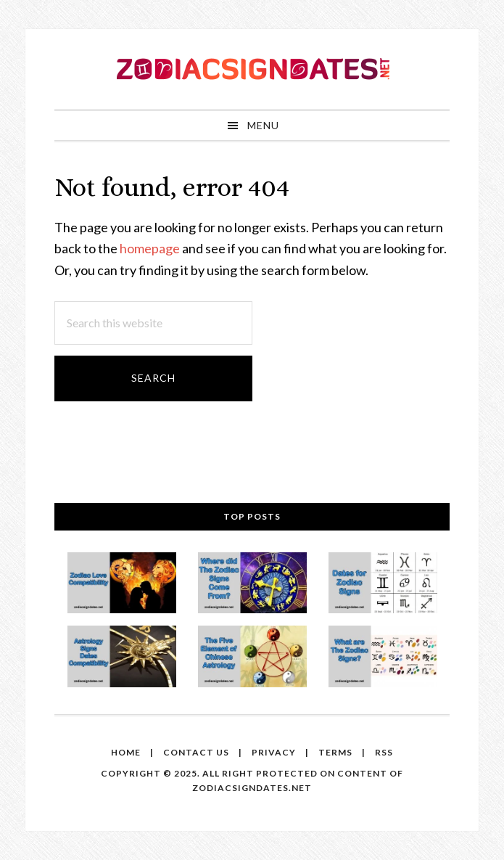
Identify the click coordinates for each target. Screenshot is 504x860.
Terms (335, 752)
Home (126, 752)
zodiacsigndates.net (252, 788)
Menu (263, 125)
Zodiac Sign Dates (252, 69)
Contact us (196, 752)
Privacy (274, 752)
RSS (384, 752)
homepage (150, 248)
